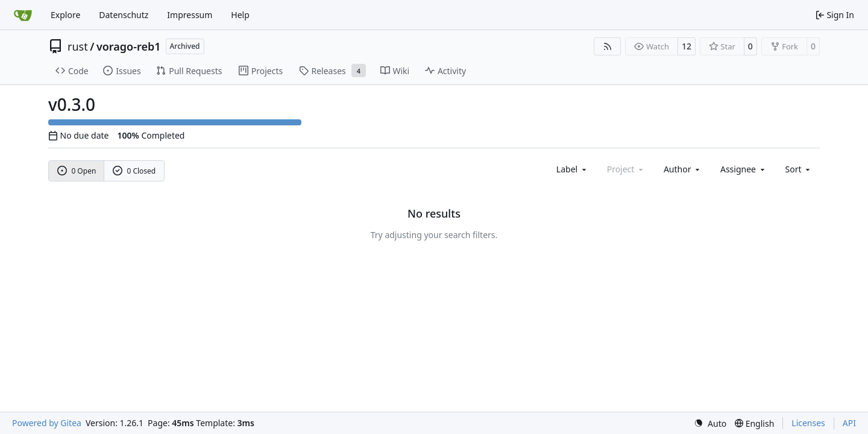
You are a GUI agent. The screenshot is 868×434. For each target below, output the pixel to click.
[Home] (23, 15)
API (849, 423)
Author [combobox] (683, 169)
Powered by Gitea (47, 423)
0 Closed (134, 171)
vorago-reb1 (129, 46)
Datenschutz (124, 15)
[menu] (799, 169)
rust (78, 46)
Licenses (808, 423)
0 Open (77, 171)
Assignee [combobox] (744, 169)
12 (687, 46)
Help (240, 15)
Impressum (190, 15)
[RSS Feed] (608, 46)
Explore (65, 15)
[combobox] (572, 169)
